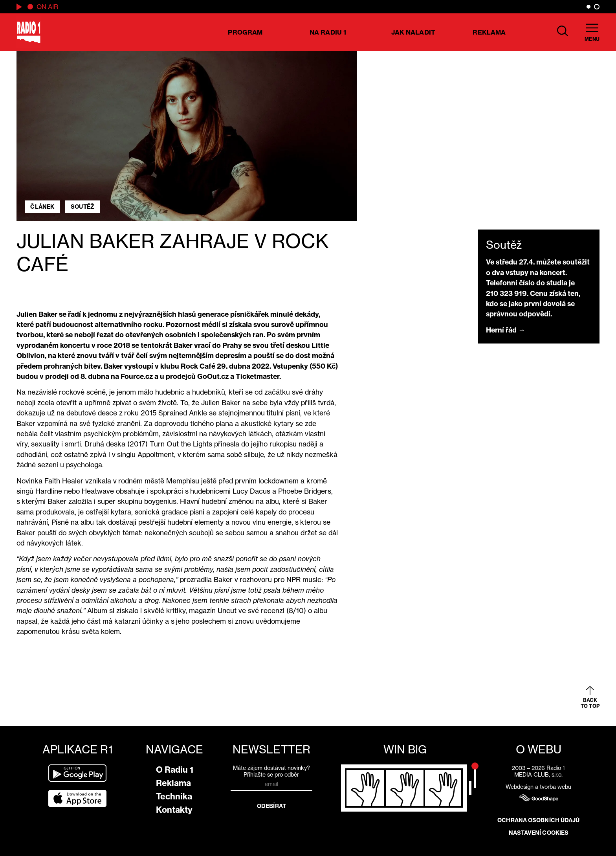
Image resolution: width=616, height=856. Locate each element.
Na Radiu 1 (328, 32)
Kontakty (174, 810)
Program (245, 32)
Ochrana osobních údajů (538, 820)
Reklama (489, 32)
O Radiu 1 (175, 770)
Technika (174, 796)
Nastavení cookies (539, 833)
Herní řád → (506, 330)
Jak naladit (413, 32)
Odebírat (271, 806)
